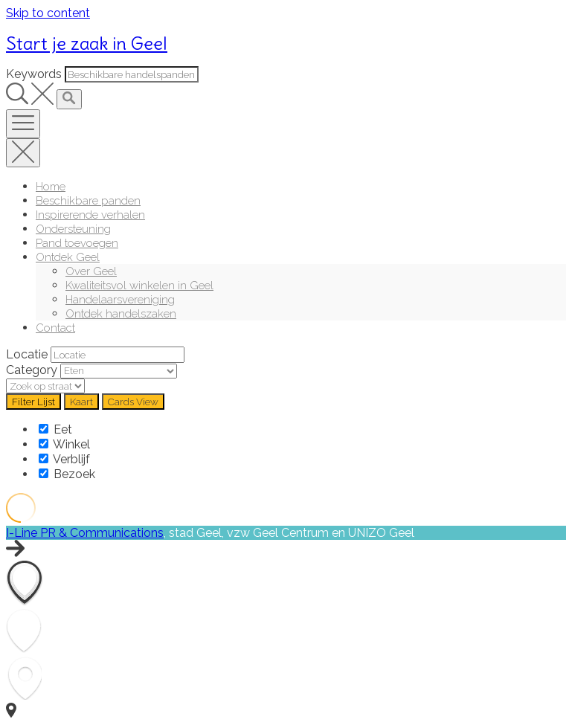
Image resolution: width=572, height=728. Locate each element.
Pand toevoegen (77, 243)
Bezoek (67, 474)
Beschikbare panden (88, 200)
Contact (55, 328)
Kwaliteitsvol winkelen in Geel (139, 285)
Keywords (34, 74)
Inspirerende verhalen (90, 215)
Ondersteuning (73, 229)
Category (32, 370)
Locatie (27, 354)
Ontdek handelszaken (121, 313)
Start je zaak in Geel (87, 43)
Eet (55, 429)
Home (51, 186)
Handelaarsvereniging (120, 299)
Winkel (64, 444)
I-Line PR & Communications (85, 533)
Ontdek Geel (68, 257)
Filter (33, 402)
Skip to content (48, 13)
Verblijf (64, 459)
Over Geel (91, 271)
